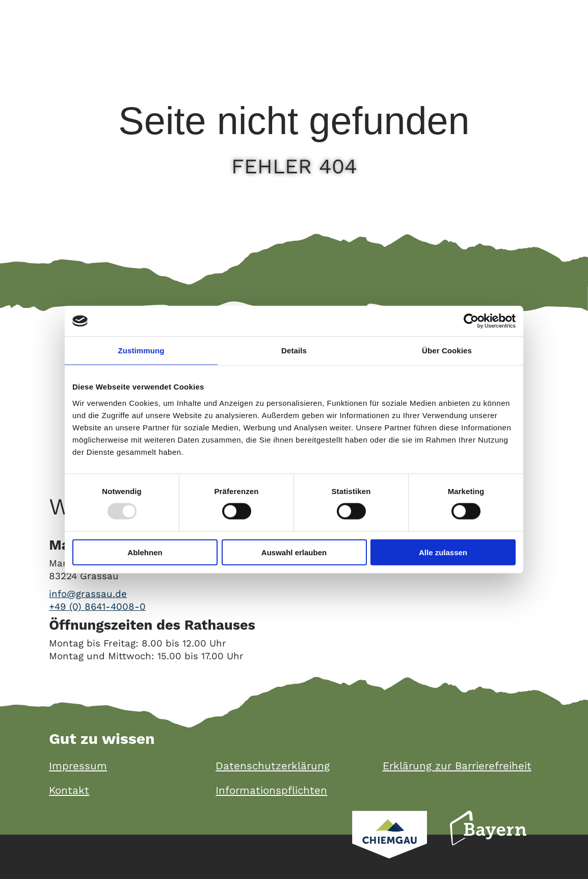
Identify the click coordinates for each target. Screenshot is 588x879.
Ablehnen (145, 552)
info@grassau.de (88, 594)
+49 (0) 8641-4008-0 (97, 607)
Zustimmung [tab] (141, 351)
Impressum (78, 766)
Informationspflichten (271, 791)
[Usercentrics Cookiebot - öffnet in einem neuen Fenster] (471, 321)
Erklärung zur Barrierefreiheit (457, 766)
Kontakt (69, 791)
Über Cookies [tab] (447, 351)
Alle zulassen (443, 552)
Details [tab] (294, 351)
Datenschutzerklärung (273, 766)
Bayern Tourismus (488, 842)
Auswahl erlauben (294, 552)
